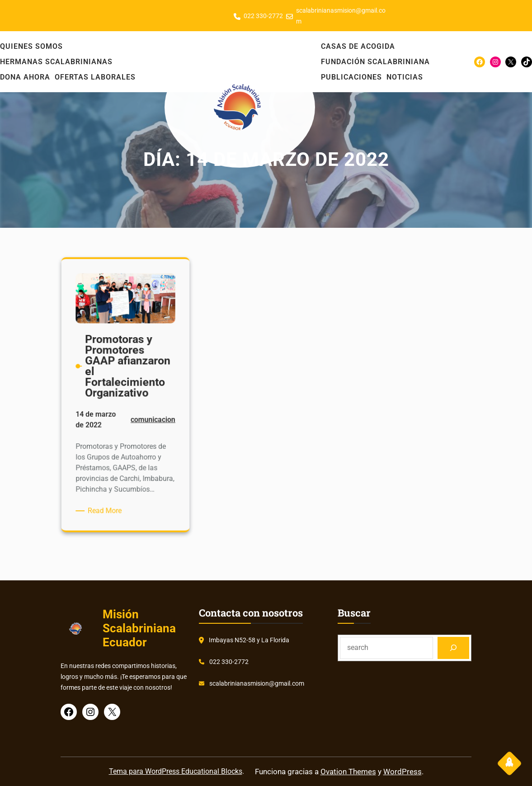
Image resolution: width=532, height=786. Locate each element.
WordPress (403, 772)
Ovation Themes (348, 772)
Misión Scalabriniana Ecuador (139, 628)
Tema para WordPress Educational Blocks (176, 771)
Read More (108, 504)
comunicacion (151, 421)
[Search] (454, 648)
